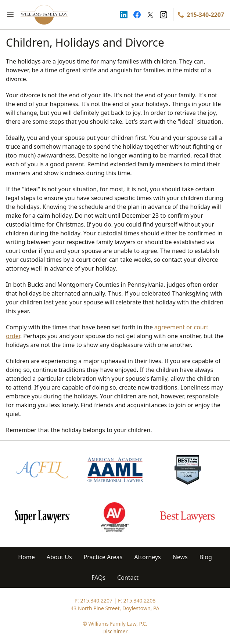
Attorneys (147, 557)
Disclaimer (115, 631)
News (180, 557)
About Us (59, 557)
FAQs (98, 578)
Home (26, 557)
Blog (206, 557)
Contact (128, 578)
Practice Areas (103, 557)
